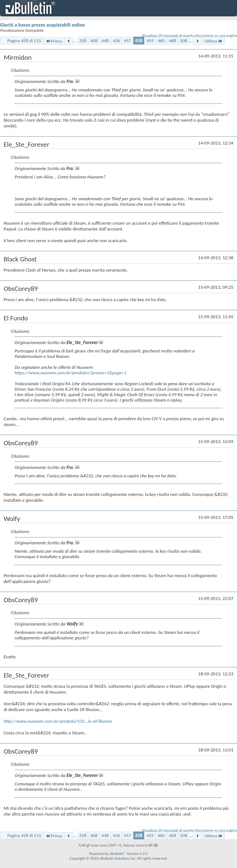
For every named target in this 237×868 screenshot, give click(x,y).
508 (184, 41)
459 (150, 41)
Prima (54, 41)
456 (116, 41)
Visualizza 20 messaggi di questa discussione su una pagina (189, 35)
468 (172, 41)
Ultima (213, 41)
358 (83, 41)
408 (94, 41)
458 (139, 41)
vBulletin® (118, 854)
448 (105, 41)
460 (161, 41)
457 (128, 41)
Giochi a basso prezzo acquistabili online (42, 25)
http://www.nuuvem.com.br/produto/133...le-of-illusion (58, 721)
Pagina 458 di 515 (24, 41)
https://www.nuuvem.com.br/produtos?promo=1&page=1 (71, 373)
